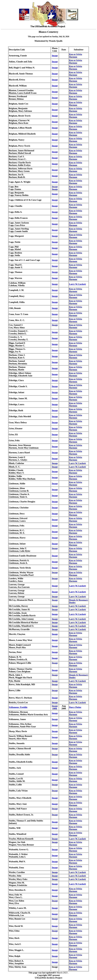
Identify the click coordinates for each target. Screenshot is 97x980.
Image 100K (55, 707)
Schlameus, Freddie (18, 707)
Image (55, 56)
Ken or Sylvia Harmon (76, 56)
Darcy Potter (75, 707)
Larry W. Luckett (77, 284)
